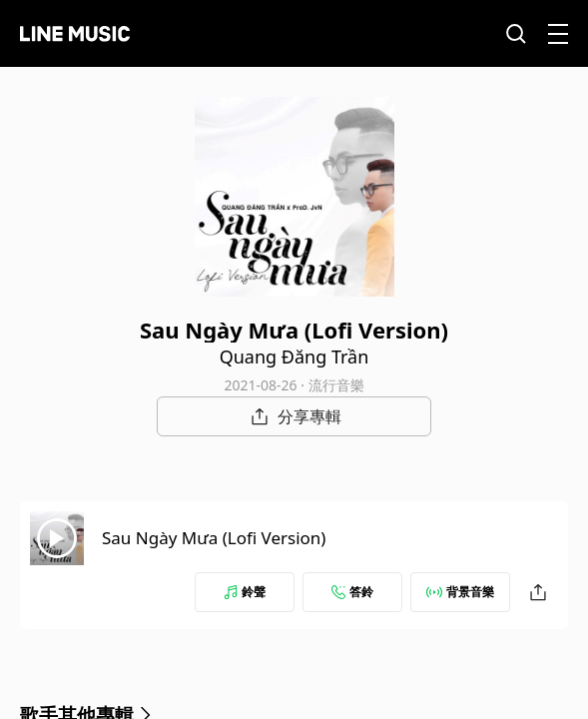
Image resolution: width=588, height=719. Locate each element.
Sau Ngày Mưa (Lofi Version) (214, 538)
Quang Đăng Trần (294, 357)
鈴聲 (245, 592)
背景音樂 (460, 592)
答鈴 (352, 592)
